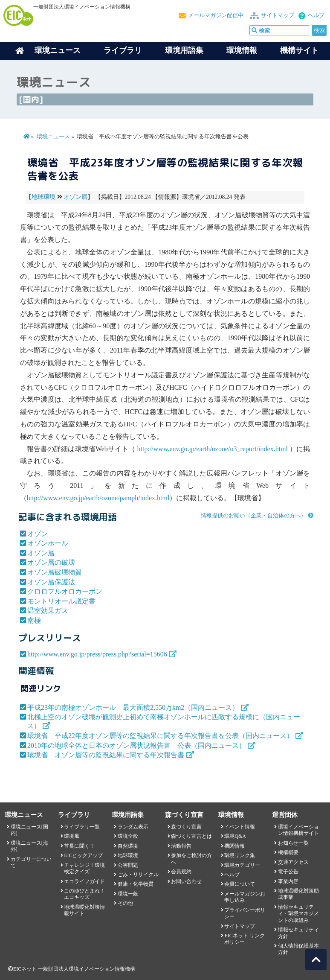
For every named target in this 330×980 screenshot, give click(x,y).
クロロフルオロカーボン (65, 591)
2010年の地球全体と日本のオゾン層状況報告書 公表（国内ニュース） (136, 745)
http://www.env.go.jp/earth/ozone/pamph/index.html (98, 498)
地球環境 (43, 197)
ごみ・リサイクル (138, 875)
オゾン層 (75, 197)
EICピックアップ (83, 855)
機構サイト (299, 50)
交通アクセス (293, 862)
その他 (125, 903)
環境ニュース (53, 137)
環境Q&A (235, 836)
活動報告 (181, 846)
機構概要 (288, 852)
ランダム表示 (133, 827)
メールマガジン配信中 (216, 15)
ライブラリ (123, 50)
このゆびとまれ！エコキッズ (84, 894)
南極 (34, 620)
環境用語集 (184, 50)
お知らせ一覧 (293, 843)
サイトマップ (278, 15)
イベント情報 (240, 827)
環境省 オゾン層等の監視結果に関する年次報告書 (106, 755)
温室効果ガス (48, 611)
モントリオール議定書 (61, 601)
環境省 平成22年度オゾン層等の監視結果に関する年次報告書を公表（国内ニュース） (160, 736)
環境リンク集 (240, 855)
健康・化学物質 (136, 884)
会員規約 (181, 872)
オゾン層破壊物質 (55, 572)
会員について (240, 884)
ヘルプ (316, 15)
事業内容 (288, 881)
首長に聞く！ (79, 846)
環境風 (72, 836)
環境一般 (128, 894)
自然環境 (128, 846)
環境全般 (128, 836)
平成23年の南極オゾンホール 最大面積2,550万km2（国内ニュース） (133, 707)
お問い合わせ (186, 881)
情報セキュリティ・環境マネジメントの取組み (298, 914)
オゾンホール (48, 543)
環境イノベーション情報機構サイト (298, 830)
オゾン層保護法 (51, 582)
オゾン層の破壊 (51, 562)
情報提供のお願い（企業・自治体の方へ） (253, 516)
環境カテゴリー (242, 865)
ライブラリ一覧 (82, 827)
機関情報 (234, 846)
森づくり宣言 (186, 827)
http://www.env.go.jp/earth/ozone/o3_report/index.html (213, 449)
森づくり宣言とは (191, 836)
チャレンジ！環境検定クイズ (84, 868)
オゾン (38, 534)
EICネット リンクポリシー (244, 939)
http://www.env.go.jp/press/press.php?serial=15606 (97, 654)
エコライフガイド (84, 881)
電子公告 (288, 872)
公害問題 (128, 865)
